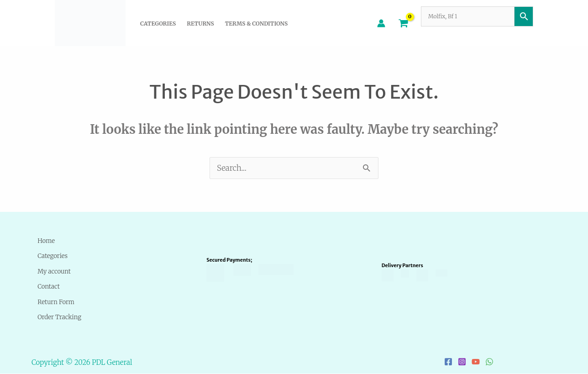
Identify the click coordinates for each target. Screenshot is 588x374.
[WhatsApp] (489, 362)
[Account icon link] (381, 23)
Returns (200, 24)
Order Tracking (61, 317)
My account (54, 271)
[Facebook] (448, 362)
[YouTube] (476, 362)
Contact (47, 286)
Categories (158, 24)
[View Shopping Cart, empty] (403, 23)
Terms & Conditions (256, 24)
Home (43, 240)
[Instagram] (462, 362)
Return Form (56, 302)
